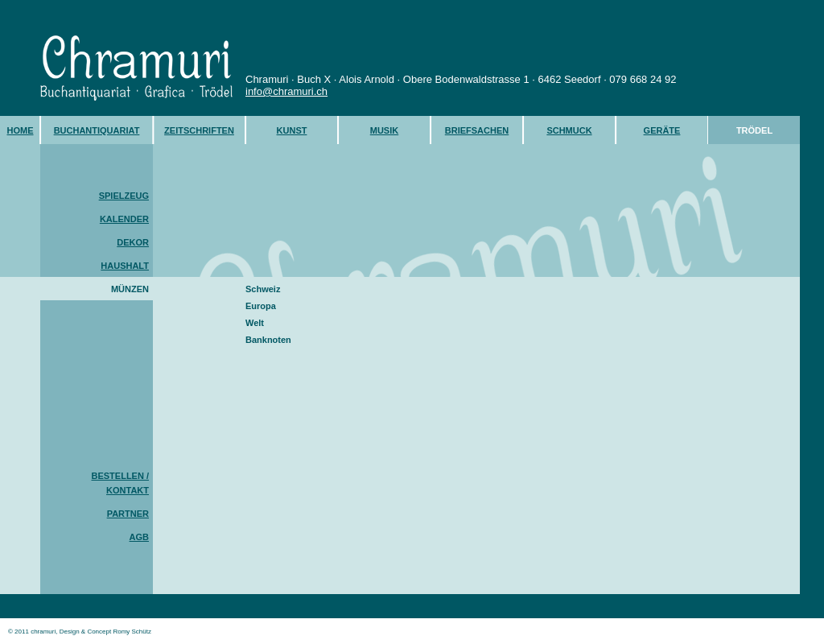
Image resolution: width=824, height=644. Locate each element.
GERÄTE (662, 130)
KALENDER (124, 219)
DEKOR (133, 242)
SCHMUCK (569, 130)
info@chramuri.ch (286, 91)
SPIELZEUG (124, 196)
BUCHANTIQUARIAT (97, 130)
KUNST (292, 130)
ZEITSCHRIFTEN (199, 130)
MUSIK (384, 130)
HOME (21, 130)
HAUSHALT (125, 266)
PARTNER (128, 514)
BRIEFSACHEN (477, 130)
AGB (139, 537)
